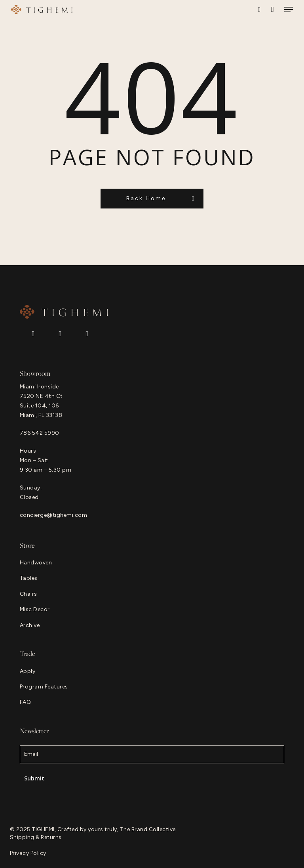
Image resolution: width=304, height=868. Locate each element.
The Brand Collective (148, 829)
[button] (289, 10)
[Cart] (273, 10)
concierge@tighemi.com (54, 515)
